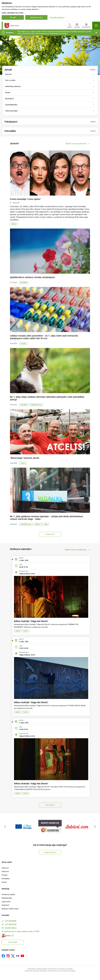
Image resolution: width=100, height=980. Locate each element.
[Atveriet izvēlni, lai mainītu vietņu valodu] (77, 26)
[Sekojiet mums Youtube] (22, 956)
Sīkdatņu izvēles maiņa (10, 909)
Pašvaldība (24, 282)
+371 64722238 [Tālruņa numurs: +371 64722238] (10, 924)
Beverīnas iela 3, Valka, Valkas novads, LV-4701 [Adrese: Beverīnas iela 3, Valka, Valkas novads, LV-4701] (22, 931)
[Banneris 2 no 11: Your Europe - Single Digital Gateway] (23, 826)
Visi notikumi (50, 805)
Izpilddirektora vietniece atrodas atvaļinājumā (32, 277)
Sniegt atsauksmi (50, 852)
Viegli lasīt (5, 905)
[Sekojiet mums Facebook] (3, 956)
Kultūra (14, 224)
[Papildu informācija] (12, 936)
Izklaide (18, 631)
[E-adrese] (6, 936)
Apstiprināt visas (36, 17)
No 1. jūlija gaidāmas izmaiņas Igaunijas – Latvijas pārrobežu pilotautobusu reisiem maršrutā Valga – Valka (46, 518)
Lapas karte (6, 902)
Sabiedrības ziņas (36, 405)
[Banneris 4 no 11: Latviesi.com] (77, 826)
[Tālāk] (95, 827)
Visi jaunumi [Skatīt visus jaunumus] (50, 534)
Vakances (5, 868)
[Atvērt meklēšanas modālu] (70, 26)
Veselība (23, 344)
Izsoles (4, 882)
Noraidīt (13, 17)
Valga (46, 524)
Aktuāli (8, 70)
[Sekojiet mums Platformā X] (13, 956)
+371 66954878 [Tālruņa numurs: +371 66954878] (10, 921)
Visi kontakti (13, 942)
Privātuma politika (8, 894)
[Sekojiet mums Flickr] (18, 956)
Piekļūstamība (7, 898)
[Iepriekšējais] (5, 827)
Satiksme (38, 524)
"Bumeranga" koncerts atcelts (25, 458)
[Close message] (96, 33)
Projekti (4, 875)
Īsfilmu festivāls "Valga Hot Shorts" (31, 621)
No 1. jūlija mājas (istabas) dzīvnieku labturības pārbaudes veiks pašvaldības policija (47, 398)
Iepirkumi (5, 871)
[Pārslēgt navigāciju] (96, 26)
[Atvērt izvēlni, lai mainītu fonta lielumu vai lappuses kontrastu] (86, 26)
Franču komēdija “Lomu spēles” (25, 199)
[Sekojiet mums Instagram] (8, 956)
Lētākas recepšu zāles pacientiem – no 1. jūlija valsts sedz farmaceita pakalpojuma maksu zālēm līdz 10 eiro (44, 337)
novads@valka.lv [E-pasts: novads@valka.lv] (10, 928)
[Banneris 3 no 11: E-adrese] (50, 826)
